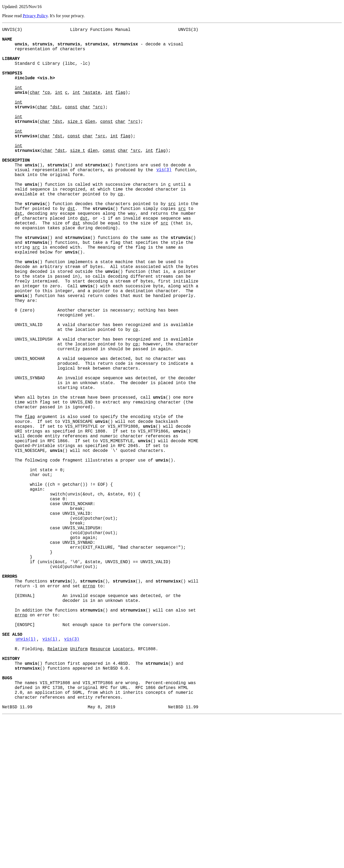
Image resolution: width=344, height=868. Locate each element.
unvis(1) (26, 776)
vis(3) (164, 202)
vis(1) (50, 776)
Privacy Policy (35, 16)
